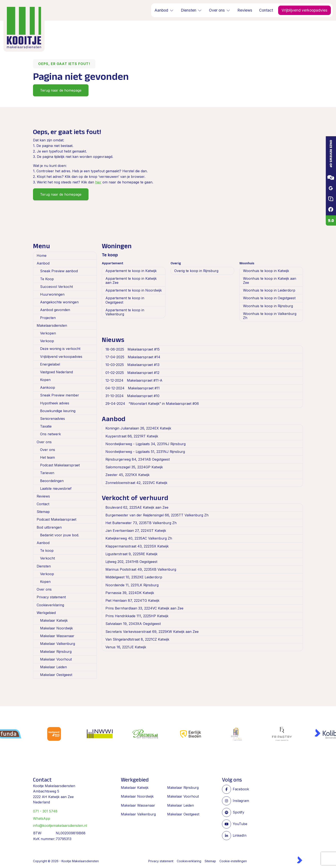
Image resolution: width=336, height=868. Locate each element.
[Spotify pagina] (240, 812)
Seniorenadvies (52, 419)
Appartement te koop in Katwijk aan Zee (131, 281)
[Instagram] (240, 801)
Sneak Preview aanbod (59, 271)
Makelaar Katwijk (54, 620)
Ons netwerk (50, 434)
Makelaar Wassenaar (57, 636)
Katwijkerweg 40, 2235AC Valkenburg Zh (139, 538)
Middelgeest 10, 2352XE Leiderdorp (134, 577)
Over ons (44, 442)
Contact (43, 504)
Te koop (47, 550)
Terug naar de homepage (61, 90)
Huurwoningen (52, 294)
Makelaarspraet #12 (132, 373)
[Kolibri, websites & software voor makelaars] (300, 860)
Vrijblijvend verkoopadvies (61, 357)
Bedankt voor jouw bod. (60, 535)
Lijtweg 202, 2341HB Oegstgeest (131, 562)
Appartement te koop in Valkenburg (125, 312)
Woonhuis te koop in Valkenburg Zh (270, 316)
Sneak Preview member (60, 395)
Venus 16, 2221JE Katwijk (126, 647)
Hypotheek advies (55, 403)
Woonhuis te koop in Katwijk (266, 271)
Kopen (45, 380)
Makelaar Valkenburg (58, 644)
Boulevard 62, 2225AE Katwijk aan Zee (137, 507)
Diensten (44, 566)
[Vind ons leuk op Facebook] (240, 789)
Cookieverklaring (50, 605)
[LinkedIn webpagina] (240, 836)
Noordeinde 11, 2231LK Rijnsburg (132, 585)
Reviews (43, 496)
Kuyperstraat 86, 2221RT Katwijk (132, 436)
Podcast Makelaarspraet (60, 465)
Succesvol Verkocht (56, 287)
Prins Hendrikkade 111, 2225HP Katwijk (137, 616)
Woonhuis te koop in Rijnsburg (268, 306)
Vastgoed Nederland (56, 372)
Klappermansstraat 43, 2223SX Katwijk (137, 546)
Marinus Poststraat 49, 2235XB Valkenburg (141, 569)
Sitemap (43, 512)
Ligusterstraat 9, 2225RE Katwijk (131, 554)
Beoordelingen (52, 481)
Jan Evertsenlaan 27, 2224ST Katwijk (136, 531)
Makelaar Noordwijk (56, 628)
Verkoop (47, 341)
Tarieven (47, 473)
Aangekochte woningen (59, 302)
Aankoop (48, 387)
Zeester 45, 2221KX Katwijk (127, 475)
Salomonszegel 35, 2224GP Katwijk (134, 467)
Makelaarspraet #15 (133, 349)
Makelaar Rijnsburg (56, 652)
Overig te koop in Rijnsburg (196, 271)
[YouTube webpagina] (240, 824)
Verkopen (48, 333)
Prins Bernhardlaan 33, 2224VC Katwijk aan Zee (144, 608)
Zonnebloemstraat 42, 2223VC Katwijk (136, 483)
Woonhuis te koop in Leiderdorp (269, 290)
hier (98, 182)
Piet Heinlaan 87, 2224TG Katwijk (132, 600)
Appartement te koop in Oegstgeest (125, 300)
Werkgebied (46, 613)
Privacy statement (51, 597)
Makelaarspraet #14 (133, 357)
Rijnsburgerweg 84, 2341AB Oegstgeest (138, 459)
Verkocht (47, 558)
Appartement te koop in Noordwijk (134, 290)
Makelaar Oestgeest (56, 675)
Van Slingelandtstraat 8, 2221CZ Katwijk (137, 639)
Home (42, 256)
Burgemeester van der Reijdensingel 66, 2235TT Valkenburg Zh (157, 515)
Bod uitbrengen (49, 527)
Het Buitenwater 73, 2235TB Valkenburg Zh (141, 523)
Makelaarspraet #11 (133, 388)
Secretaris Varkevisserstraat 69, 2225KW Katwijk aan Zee (152, 632)
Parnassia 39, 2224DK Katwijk (130, 593)
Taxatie (46, 426)
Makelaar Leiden (53, 667)
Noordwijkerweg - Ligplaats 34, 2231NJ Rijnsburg (145, 444)
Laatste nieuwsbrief (56, 488)
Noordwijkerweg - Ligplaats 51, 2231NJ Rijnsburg (145, 452)
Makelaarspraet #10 (132, 396)
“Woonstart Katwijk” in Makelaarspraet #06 (152, 404)
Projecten (48, 318)
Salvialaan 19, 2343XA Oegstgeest (133, 624)
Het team (47, 457)
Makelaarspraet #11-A (134, 380)
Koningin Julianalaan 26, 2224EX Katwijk (138, 428)
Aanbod (43, 263)
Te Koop (47, 279)
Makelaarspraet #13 (132, 365)
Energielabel (50, 364)
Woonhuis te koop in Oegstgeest (269, 298)
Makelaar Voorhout (56, 659)
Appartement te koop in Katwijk (131, 271)
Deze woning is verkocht (60, 349)
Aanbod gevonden (55, 310)
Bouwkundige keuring (58, 411)
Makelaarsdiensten (52, 325)
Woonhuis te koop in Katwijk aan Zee (270, 281)
